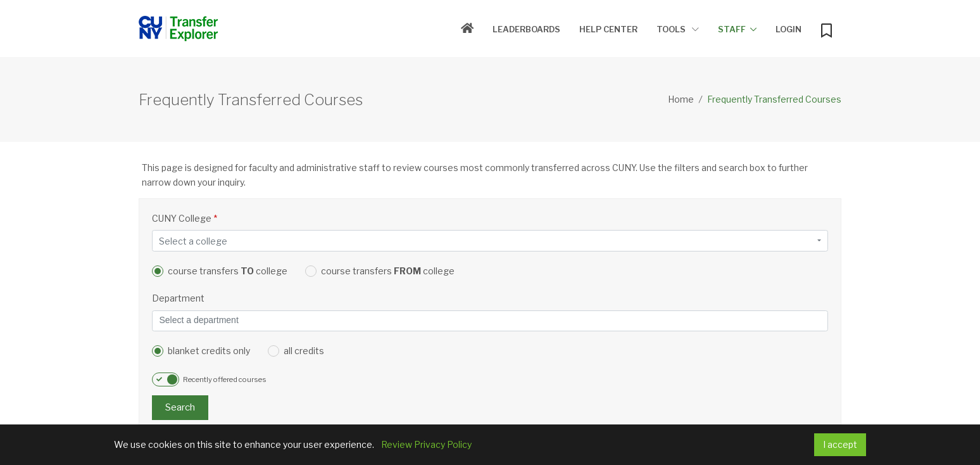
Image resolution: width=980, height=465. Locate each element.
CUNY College (185, 218)
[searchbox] (490, 321)
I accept (840, 444)
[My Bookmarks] (826, 28)
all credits (296, 351)
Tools (678, 29)
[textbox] (487, 241)
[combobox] (490, 241)
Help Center (608, 29)
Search (180, 407)
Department (178, 298)
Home (681, 99)
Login (788, 29)
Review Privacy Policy (426, 444)
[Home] (467, 29)
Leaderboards (526, 29)
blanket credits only (201, 351)
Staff (732, 29)
